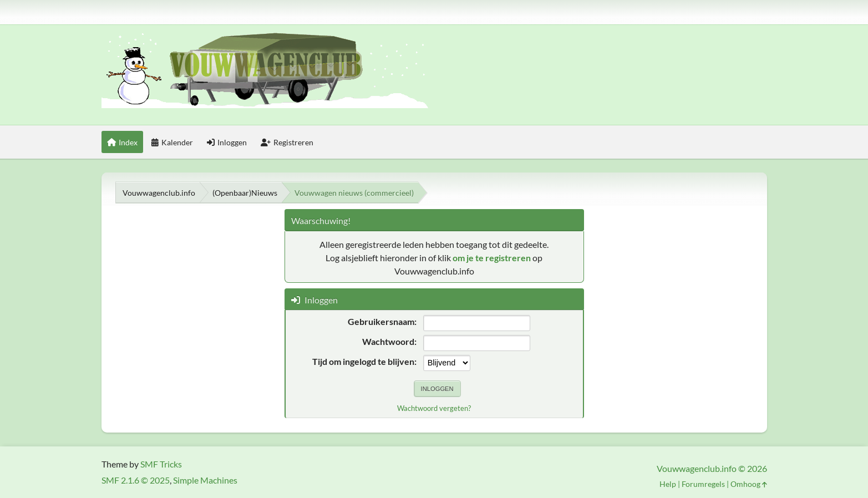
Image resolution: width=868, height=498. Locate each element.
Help (668, 484)
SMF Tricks (161, 464)
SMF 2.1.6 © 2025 (136, 480)
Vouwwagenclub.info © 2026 (712, 468)
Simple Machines (205, 480)
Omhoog (749, 484)
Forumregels (703, 484)
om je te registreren (492, 258)
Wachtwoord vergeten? (434, 408)
